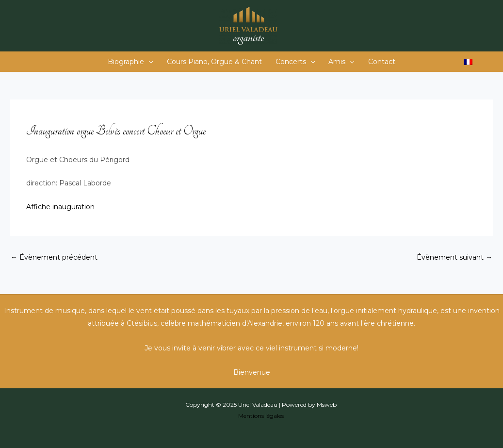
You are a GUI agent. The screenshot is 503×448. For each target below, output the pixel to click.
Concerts (295, 62)
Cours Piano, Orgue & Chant (214, 62)
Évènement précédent (54, 257)
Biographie (130, 62)
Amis (341, 62)
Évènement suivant (454, 257)
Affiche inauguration (60, 207)
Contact (382, 62)
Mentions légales (261, 416)
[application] (148, 62)
